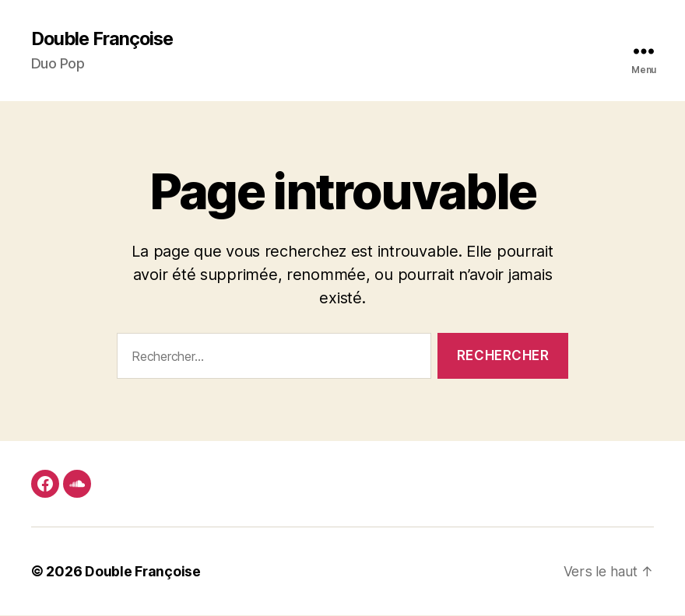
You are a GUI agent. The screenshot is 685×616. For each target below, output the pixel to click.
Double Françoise (105, 39)
